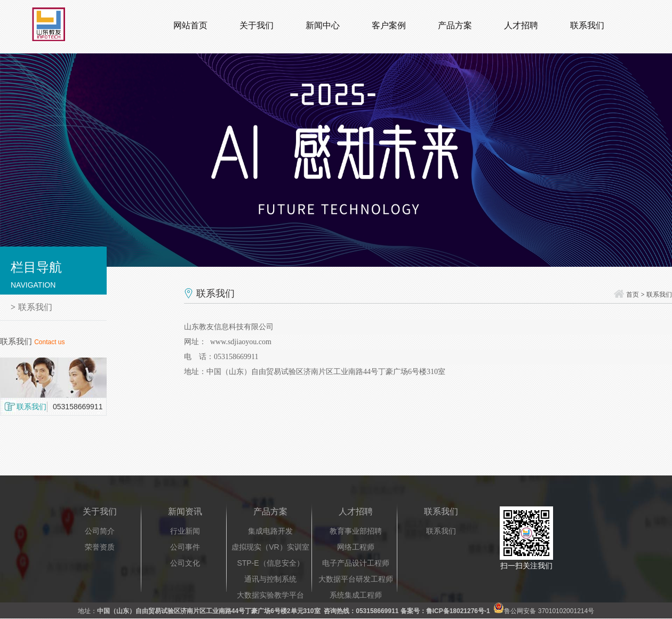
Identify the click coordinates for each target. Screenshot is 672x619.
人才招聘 (521, 25)
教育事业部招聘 (356, 531)
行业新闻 (185, 531)
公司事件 (185, 547)
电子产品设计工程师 (356, 563)
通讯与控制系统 (270, 579)
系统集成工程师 (356, 595)
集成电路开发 (270, 531)
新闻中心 (323, 25)
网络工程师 (356, 547)
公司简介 (100, 531)
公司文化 (185, 563)
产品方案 (455, 25)
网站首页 (190, 25)
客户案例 (389, 25)
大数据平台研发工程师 (356, 579)
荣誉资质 (100, 547)
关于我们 (257, 25)
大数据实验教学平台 (270, 595)
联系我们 (587, 25)
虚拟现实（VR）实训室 (270, 547)
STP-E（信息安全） (270, 563)
